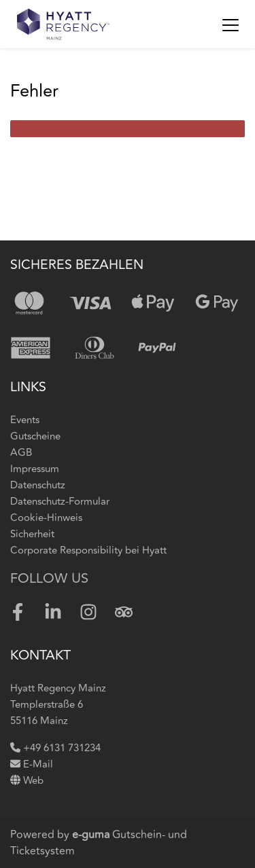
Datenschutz (38, 485)
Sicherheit (32, 534)
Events (25, 420)
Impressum (35, 469)
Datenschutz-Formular (60, 502)
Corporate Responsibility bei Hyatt (88, 550)
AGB (21, 453)
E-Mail (32, 764)
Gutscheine (35, 436)
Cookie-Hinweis (46, 518)
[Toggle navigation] (231, 24)
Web (27, 781)
